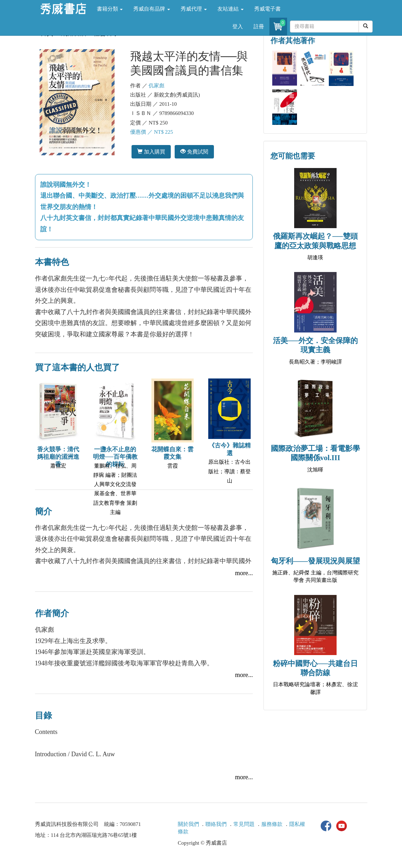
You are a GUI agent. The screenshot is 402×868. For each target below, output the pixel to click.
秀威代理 (194, 9)
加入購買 (151, 152)
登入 (238, 27)
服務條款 (272, 824)
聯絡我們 (216, 824)
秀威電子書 (267, 9)
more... (244, 573)
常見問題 (244, 824)
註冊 (259, 27)
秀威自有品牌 (152, 9)
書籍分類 (110, 9)
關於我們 (188, 824)
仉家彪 (156, 86)
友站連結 (231, 9)
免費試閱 (194, 152)
